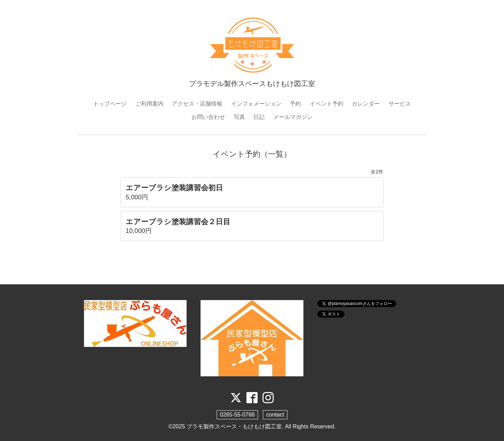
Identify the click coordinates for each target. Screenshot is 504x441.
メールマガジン (293, 117)
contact (275, 415)
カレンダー (366, 104)
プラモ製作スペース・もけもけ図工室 (234, 426)
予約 (295, 104)
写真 (239, 117)
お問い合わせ (208, 117)
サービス (400, 104)
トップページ (110, 104)
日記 (259, 117)
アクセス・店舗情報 (197, 104)
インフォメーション (256, 104)
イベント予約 (327, 104)
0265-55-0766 (237, 415)
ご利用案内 (149, 104)
